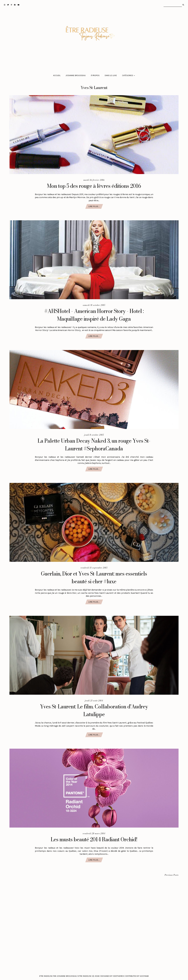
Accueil (57, 75)
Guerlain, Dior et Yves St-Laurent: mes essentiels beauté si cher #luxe (94, 577)
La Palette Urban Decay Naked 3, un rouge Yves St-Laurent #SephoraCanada (94, 445)
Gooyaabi (144, 976)
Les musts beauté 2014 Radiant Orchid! (94, 839)
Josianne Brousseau (76, 75)
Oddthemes (119, 976)
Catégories (128, 75)
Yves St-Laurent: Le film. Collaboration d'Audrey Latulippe (94, 710)
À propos (95, 75)
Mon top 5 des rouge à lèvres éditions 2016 (94, 186)
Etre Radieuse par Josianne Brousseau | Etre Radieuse (65, 976)
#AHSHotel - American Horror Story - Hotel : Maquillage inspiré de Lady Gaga (94, 315)
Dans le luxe (111, 75)
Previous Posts (172, 875)
